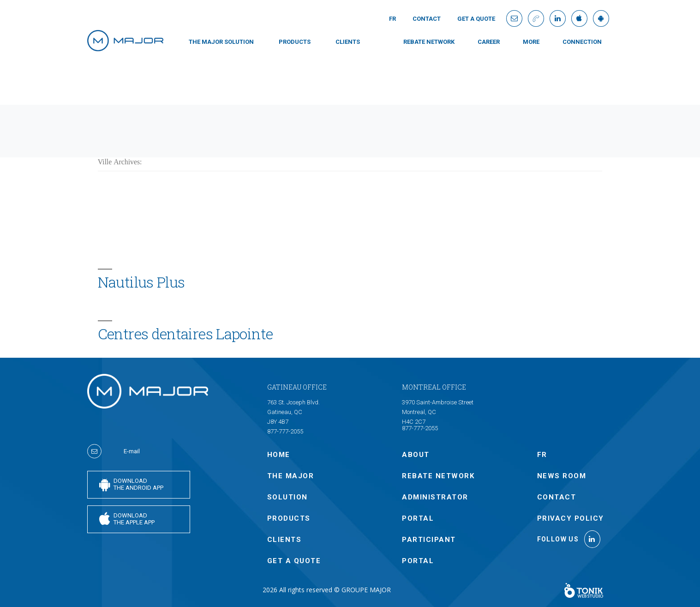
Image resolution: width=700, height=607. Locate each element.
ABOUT (416, 455)
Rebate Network (429, 42)
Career (489, 42)
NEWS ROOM (562, 476)
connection (582, 42)
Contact (427, 19)
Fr (392, 19)
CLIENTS (348, 42)
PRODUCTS (295, 42)
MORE (531, 42)
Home (279, 455)
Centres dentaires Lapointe (185, 334)
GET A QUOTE (476, 19)
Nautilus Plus (141, 282)
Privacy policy (571, 518)
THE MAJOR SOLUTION (221, 42)
